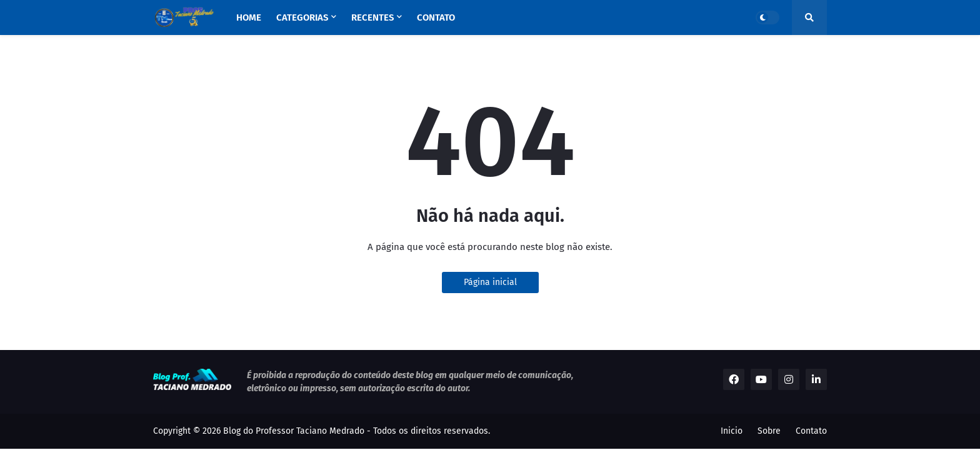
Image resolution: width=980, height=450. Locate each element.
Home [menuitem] (249, 17)
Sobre (769, 431)
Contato (811, 431)
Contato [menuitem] (436, 17)
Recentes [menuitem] (372, 17)
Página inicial (490, 282)
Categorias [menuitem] (302, 17)
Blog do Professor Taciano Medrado (294, 431)
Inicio (732, 431)
